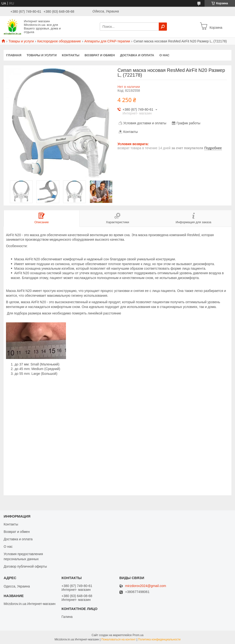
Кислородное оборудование (59, 41)
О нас (164, 55)
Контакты (71, 55)
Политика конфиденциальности (159, 639)
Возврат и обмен (100, 55)
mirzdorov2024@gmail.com (146, 586)
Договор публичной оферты (25, 566)
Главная (14, 55)
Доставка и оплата (137, 55)
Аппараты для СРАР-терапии (107, 41)
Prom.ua (138, 635)
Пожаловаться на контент (118, 639)
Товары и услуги (21, 41)
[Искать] (163, 27)
